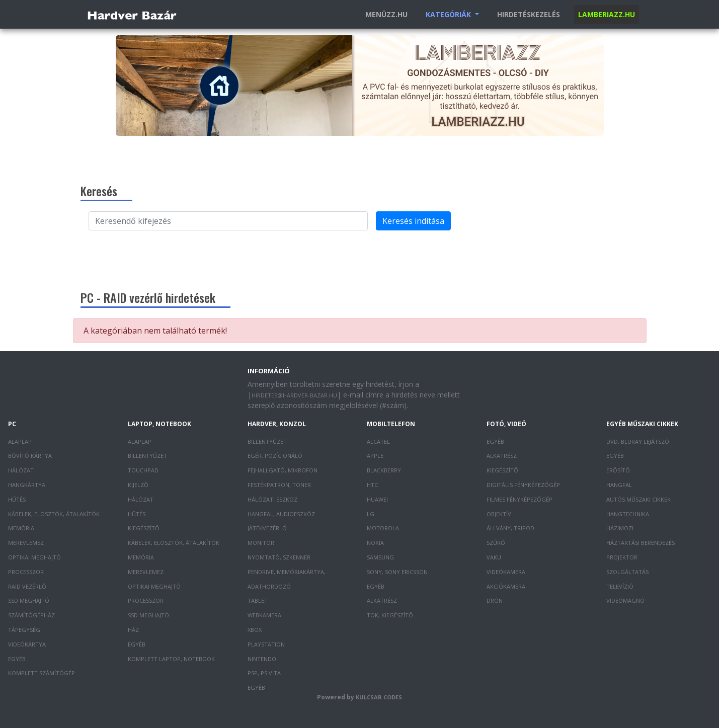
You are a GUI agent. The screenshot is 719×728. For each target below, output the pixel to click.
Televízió (620, 586)
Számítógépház (31, 615)
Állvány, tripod (510, 528)
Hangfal (619, 485)
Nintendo (262, 659)
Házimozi (620, 528)
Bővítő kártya (30, 456)
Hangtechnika (628, 514)
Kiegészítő (144, 528)
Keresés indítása (413, 221)
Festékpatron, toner (279, 485)
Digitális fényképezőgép (523, 485)
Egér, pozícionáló (275, 456)
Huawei (377, 499)
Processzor (26, 572)
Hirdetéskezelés (529, 14)
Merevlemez (26, 543)
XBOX (255, 630)
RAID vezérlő (27, 586)
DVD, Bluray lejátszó (638, 441)
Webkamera (264, 615)
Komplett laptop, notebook (171, 659)
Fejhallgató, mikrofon (283, 470)
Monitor (261, 543)
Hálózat (21, 470)
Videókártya (27, 644)
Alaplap (20, 441)
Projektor (622, 557)
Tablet (258, 600)
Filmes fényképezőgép (520, 499)
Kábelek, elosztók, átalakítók (54, 514)
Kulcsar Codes (379, 697)
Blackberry (384, 470)
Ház (133, 630)
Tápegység (24, 630)
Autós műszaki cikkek (638, 499)
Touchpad (143, 470)
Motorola (383, 528)
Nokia (375, 543)
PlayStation (266, 644)
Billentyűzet (147, 456)
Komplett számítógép (42, 673)
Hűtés (17, 499)
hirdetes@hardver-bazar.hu (294, 395)
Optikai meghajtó (34, 557)
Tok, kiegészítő (390, 615)
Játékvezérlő (267, 528)
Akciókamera (506, 586)
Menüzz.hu (386, 14)
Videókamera (506, 572)
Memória (21, 528)
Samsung (380, 557)
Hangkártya (27, 485)
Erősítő (618, 470)
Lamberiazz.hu (607, 14)
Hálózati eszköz (272, 499)
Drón (495, 600)
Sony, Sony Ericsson (397, 572)
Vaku (494, 557)
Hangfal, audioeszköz (281, 514)
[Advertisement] (360, 257)
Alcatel (378, 441)
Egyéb (17, 659)
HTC (372, 485)
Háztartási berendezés (641, 543)
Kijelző (138, 485)
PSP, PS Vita (264, 673)
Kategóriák (449, 14)
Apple (375, 456)
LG (371, 514)
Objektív (499, 514)
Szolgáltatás (627, 572)
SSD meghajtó (29, 600)
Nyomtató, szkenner (279, 557)
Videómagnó (625, 600)
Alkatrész (382, 600)
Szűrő (496, 543)
